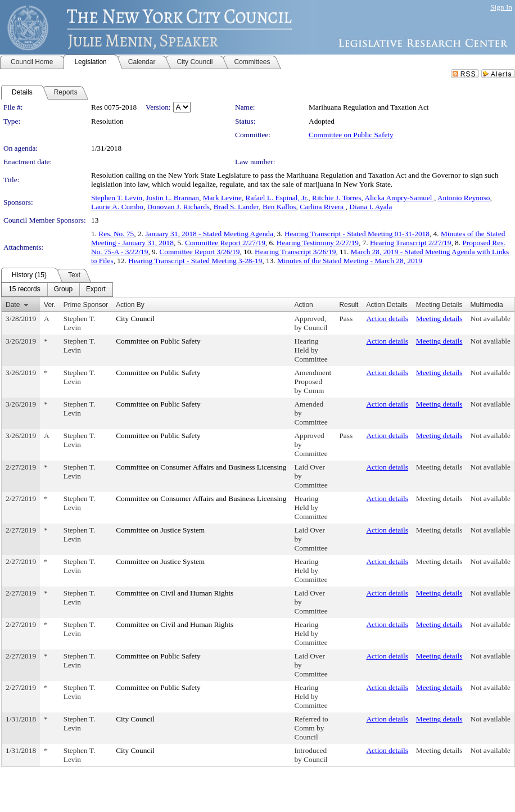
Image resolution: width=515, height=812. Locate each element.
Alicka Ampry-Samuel (399, 198)
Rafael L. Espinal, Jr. (277, 198)
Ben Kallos (279, 207)
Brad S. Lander (236, 207)
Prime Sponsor (86, 305)
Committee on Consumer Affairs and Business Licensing (201, 467)
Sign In (501, 7)
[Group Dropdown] (63, 290)
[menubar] (57, 290)
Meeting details (439, 319)
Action (303, 305)
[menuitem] (24, 290)
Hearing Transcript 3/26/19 (295, 252)
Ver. (50, 305)
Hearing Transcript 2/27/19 (410, 243)
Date (13, 305)
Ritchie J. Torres (336, 198)
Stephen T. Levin (117, 198)
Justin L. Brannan (173, 198)
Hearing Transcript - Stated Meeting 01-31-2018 (357, 234)
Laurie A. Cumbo (117, 207)
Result (349, 305)
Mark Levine (222, 198)
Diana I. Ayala (371, 207)
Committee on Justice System (160, 530)
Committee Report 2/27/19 (225, 243)
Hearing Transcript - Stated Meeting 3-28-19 (195, 261)
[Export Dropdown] (96, 290)
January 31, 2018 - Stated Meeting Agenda (209, 234)
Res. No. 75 (116, 234)
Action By (130, 305)
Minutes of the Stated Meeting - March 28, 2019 (350, 261)
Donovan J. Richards (179, 207)
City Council (135, 319)
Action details (387, 319)
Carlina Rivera (322, 207)
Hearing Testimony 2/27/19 (318, 243)
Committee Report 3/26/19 (199, 252)
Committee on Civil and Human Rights (175, 593)
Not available (491, 319)
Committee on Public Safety (351, 135)
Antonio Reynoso (464, 198)
